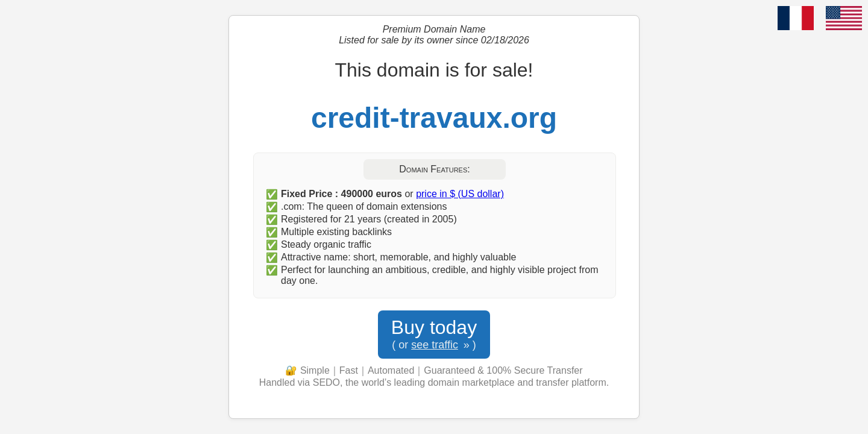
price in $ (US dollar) (460, 194)
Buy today (434, 335)
